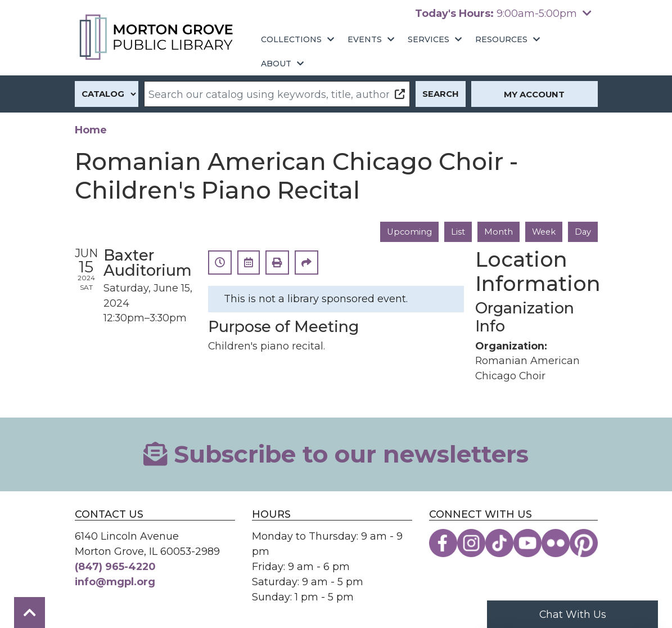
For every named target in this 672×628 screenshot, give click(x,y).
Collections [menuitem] (291, 39)
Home (91, 130)
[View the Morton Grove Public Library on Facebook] (443, 544)
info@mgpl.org (115, 582)
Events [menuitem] (365, 39)
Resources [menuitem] (501, 39)
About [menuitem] (276, 64)
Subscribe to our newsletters (336, 454)
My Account (534, 95)
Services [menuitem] (429, 39)
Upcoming (408, 232)
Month (497, 232)
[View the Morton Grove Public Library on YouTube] (527, 544)
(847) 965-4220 (115, 566)
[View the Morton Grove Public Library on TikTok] (499, 544)
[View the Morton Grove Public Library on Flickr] (556, 544)
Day (583, 232)
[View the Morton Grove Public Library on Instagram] (471, 544)
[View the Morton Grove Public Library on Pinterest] (584, 544)
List (457, 232)
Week (543, 232)
